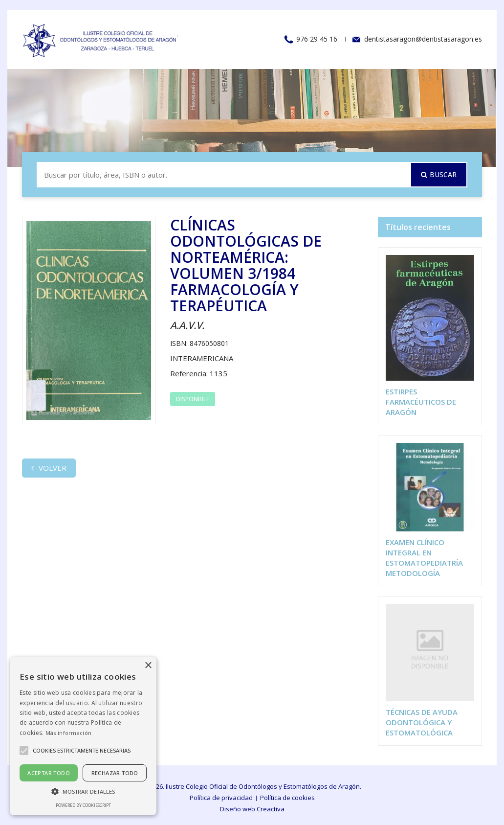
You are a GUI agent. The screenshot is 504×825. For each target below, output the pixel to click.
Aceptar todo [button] (49, 773)
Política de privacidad (221, 798)
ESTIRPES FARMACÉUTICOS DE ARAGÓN (421, 402)
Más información (69, 733)
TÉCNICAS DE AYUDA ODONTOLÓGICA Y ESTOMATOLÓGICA (422, 722)
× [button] (148, 666)
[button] (83, 791)
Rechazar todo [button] (115, 773)
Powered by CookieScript (83, 805)
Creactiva (271, 809)
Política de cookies (287, 798)
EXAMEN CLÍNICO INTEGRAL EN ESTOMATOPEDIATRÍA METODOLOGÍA (424, 558)
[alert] (83, 736)
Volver (49, 468)
